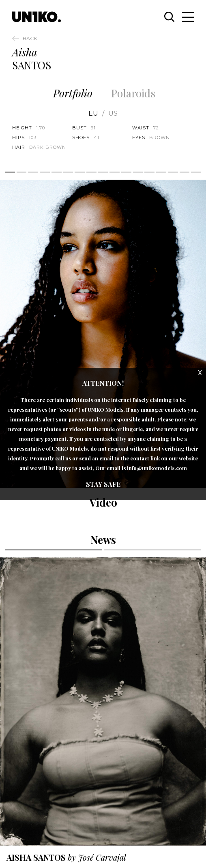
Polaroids (133, 93)
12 (138, 172)
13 (149, 172)
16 (185, 172)
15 (173, 172)
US (113, 114)
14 (161, 172)
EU (93, 114)
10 (115, 172)
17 (196, 172)
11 (126, 172)
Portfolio (73, 93)
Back (30, 38)
